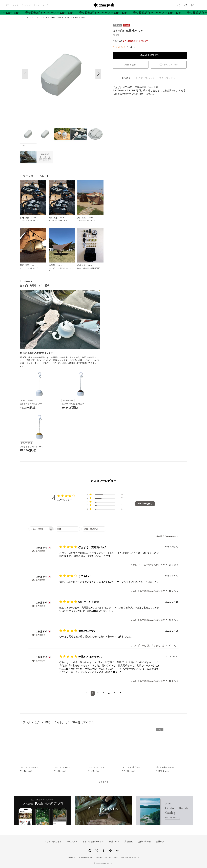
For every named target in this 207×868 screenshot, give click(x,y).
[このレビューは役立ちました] (170, 565)
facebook (103, 851)
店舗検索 (129, 842)
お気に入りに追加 (171, 65)
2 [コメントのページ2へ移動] (98, 693)
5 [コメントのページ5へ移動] (114, 693)
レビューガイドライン (130, 857)
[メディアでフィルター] (94, 529)
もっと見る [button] (103, 782)
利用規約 (72, 857)
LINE (110, 851)
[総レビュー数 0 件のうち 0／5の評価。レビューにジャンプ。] (125, 47)
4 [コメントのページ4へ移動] (109, 693)
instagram (90, 851)
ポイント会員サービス (93, 842)
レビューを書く (145, 504)
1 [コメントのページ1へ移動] (93, 693)
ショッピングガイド (52, 842)
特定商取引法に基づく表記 (107, 857)
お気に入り (185, 7)
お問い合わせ (144, 842)
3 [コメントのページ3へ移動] (103, 693)
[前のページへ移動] (87, 693)
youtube (117, 851)
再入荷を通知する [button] (150, 55)
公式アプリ (72, 842)
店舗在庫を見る (131, 65)
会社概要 (160, 842)
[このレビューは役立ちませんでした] (175, 565)
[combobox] (68, 529)
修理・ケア (114, 842)
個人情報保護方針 (86, 857)
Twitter (97, 851)
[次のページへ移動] (120, 693)
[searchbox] (39, 529)
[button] (98, 74)
